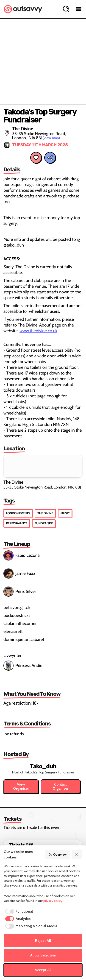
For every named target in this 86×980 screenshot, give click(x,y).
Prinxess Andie (23, 666)
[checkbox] (18, 911)
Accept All (43, 970)
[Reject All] (77, 855)
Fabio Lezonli (22, 555)
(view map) (51, 138)
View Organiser (21, 786)
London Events (18, 513)
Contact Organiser (60, 786)
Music (65, 513)
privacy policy (53, 901)
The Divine (45, 513)
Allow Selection (43, 955)
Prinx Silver (20, 592)
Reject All (43, 941)
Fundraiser (44, 523)
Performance (17, 523)
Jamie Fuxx (19, 574)
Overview (58, 855)
